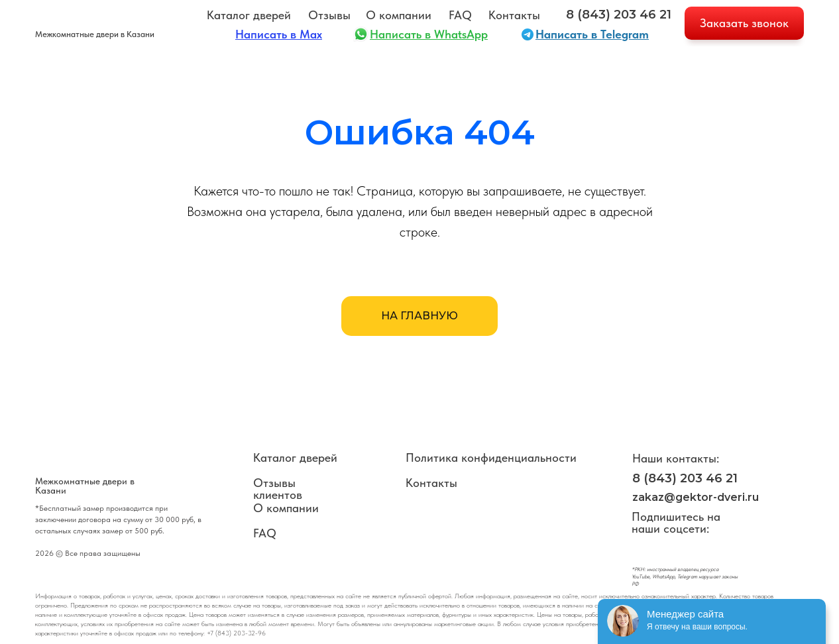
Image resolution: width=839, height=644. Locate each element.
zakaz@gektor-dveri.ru (696, 497)
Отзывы (329, 15)
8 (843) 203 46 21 (619, 15)
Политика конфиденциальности (491, 457)
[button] (744, 23)
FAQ (460, 15)
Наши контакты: (676, 458)
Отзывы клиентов (278, 489)
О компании (399, 15)
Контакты (514, 15)
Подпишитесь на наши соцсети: (676, 522)
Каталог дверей (249, 15)
